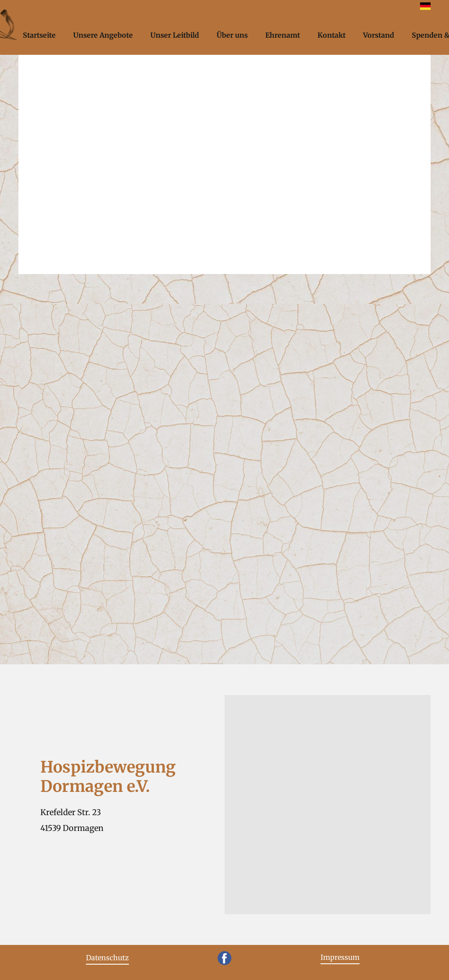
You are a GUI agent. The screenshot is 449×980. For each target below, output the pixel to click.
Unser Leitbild (175, 35)
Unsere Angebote (103, 35)
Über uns (232, 35)
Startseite (39, 35)
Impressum (340, 957)
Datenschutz (107, 958)
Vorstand (379, 35)
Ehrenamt (283, 35)
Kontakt (331, 35)
